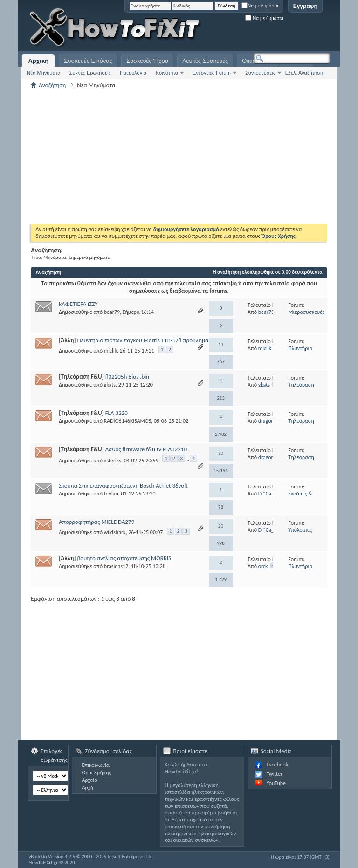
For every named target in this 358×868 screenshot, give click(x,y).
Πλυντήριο (300, 348)
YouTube (276, 783)
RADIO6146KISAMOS (127, 421)
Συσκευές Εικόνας (88, 61)
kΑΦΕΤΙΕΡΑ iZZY (78, 304)
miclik (110, 351)
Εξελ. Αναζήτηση (304, 73)
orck (263, 566)
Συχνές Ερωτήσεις (90, 73)
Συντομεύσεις (260, 73)
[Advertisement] (213, 28)
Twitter (275, 774)
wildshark (115, 532)
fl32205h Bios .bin (127, 376)
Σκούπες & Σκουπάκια (300, 497)
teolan (111, 494)
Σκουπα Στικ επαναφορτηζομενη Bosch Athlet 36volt (123, 485)
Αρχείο (89, 780)
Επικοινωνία (95, 765)
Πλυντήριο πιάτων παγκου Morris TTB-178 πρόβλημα (143, 340)
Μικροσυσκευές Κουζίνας (306, 315)
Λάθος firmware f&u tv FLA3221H (147, 449)
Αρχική (38, 61)
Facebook (277, 765)
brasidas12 (116, 566)
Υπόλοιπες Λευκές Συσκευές (307, 533)
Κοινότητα (167, 73)
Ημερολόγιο (133, 73)
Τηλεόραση (301, 385)
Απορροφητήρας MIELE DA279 (96, 522)
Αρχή (87, 787)
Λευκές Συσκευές (205, 61)
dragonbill (270, 421)
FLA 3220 (117, 413)
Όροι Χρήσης (96, 773)
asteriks (113, 461)
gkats (110, 385)
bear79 (112, 312)
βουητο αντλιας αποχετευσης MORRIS (124, 558)
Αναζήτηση (52, 85)
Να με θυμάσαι (260, 6)
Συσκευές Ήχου (147, 61)
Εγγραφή (305, 6)
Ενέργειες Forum (212, 73)
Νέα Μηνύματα (43, 73)
